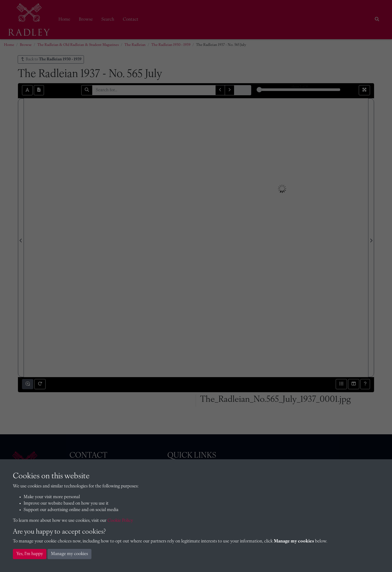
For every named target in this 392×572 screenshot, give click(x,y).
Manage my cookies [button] (69, 554)
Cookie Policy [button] (120, 521)
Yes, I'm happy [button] (30, 554)
